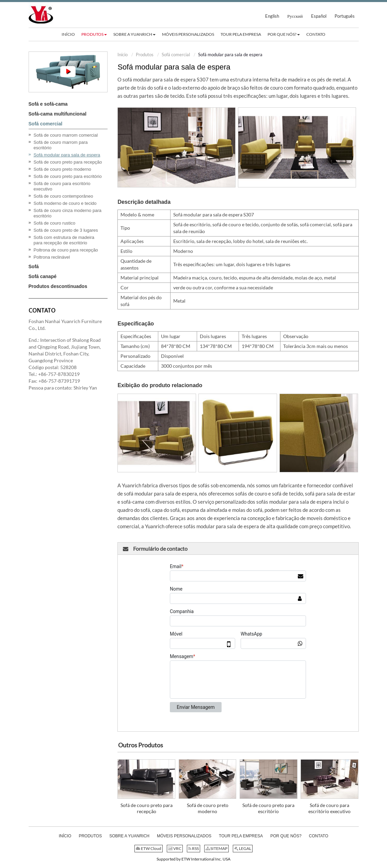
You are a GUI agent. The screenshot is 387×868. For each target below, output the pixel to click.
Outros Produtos (141, 745)
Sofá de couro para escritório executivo (329, 808)
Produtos (145, 55)
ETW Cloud (149, 848)
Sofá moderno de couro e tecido (65, 203)
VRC (175, 848)
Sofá (34, 267)
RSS (194, 848)
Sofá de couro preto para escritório (268, 808)
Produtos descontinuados (58, 286)
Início (123, 55)
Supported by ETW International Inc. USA (194, 859)
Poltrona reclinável (52, 257)
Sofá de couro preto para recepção (147, 808)
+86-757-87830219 (59, 374)
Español (319, 16)
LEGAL (243, 848)
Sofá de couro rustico (55, 223)
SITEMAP (216, 848)
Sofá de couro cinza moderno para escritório (68, 213)
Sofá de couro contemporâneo (63, 196)
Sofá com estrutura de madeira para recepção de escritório (64, 240)
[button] (94, 34)
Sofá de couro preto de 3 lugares (66, 230)
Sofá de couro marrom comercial (66, 135)
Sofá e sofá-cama (48, 104)
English (272, 16)
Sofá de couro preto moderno (208, 808)
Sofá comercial (176, 55)
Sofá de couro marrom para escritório (61, 145)
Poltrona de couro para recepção (66, 250)
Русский (295, 16)
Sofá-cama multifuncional (58, 114)
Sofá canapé (43, 276)
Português (345, 16)
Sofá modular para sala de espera (67, 155)
